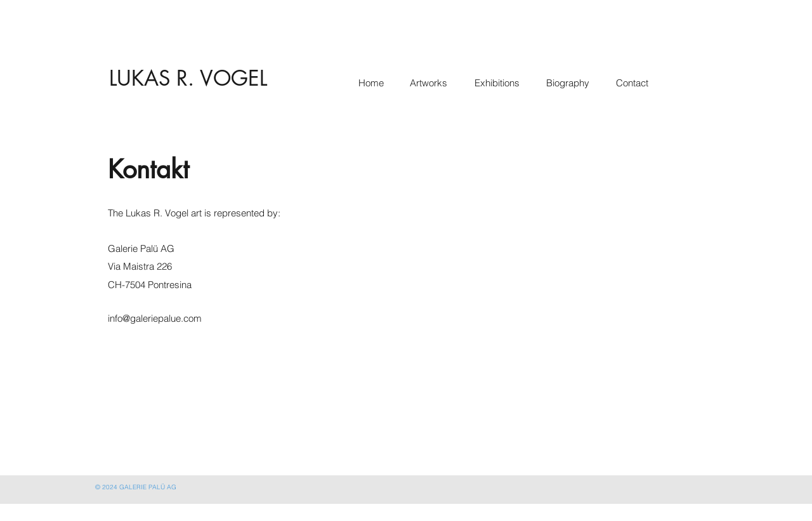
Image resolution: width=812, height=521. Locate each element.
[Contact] (634, 83)
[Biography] (570, 83)
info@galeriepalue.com (155, 318)
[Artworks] (429, 83)
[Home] (372, 83)
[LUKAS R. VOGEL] (188, 79)
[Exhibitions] (499, 83)
